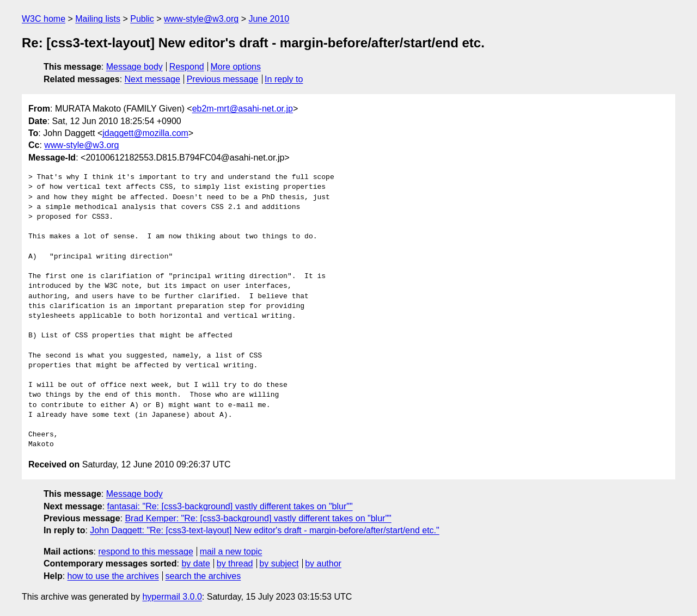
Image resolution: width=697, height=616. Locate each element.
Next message (152, 79)
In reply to (284, 79)
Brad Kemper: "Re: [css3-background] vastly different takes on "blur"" (258, 518)
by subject (279, 563)
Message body (134, 67)
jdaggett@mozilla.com (145, 133)
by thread (235, 563)
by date (195, 563)
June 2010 (269, 19)
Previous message (223, 79)
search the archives (203, 576)
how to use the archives (113, 576)
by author (323, 563)
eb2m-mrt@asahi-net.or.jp (243, 109)
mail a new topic (231, 552)
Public (142, 19)
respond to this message (145, 552)
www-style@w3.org (201, 19)
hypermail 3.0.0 (172, 597)
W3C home (44, 19)
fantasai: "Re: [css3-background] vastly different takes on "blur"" (230, 506)
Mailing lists (98, 19)
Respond (187, 67)
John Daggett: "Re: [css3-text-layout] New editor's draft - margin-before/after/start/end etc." (264, 530)
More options (236, 67)
